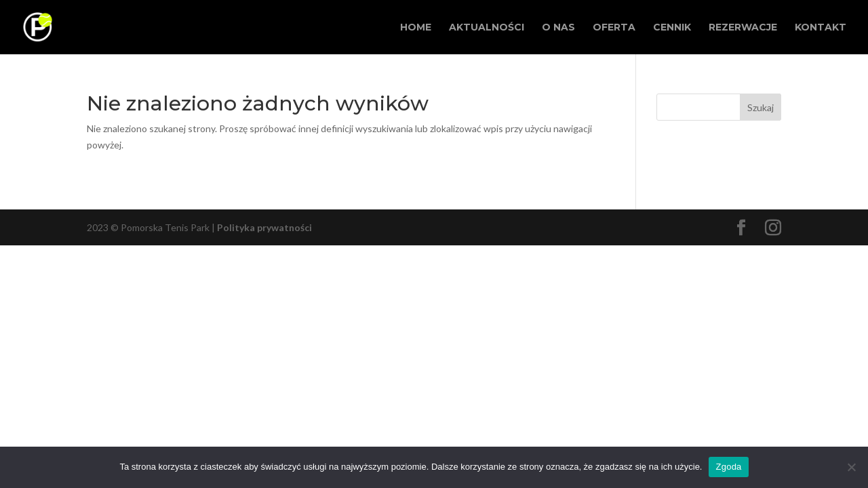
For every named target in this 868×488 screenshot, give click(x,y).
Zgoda (728, 467)
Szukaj (761, 107)
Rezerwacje (743, 28)
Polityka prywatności (264, 227)
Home (416, 28)
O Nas (558, 28)
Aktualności (487, 28)
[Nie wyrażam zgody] (851, 467)
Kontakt (821, 28)
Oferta (614, 28)
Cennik (672, 28)
